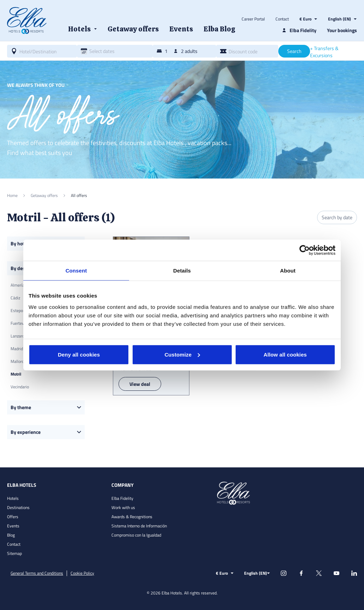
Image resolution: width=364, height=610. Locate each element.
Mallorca (18, 361)
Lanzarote (19, 336)
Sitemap (14, 553)
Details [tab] (182, 271)
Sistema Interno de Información (139, 526)
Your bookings (342, 30)
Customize (182, 354)
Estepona (19, 310)
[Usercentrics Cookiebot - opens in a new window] (305, 250)
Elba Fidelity (122, 498)
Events (13, 526)
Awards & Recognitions (132, 517)
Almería (17, 285)
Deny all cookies (79, 354)
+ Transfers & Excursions (324, 52)
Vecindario (20, 387)
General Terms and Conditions (37, 573)
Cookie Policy (82, 573)
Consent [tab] (76, 271)
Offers (13, 517)
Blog (11, 535)
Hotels (13, 498)
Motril (16, 374)
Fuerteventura (23, 323)
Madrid (17, 349)
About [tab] (288, 271)
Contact (282, 19)
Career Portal (253, 19)
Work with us (123, 507)
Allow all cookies (285, 354)
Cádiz (15, 298)
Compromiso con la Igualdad (136, 535)
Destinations (18, 507)
